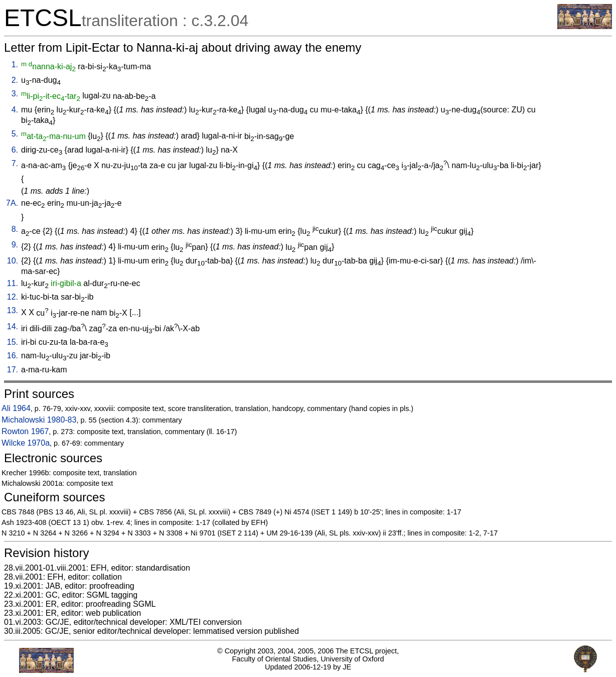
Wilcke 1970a (26, 443)
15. (13, 342)
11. (13, 283)
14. (13, 326)
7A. (12, 203)
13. (13, 310)
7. (15, 163)
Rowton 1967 (25, 431)
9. (15, 245)
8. (15, 229)
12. (13, 297)
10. (13, 261)
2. (15, 80)
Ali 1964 (16, 408)
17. (13, 370)
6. (15, 150)
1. (15, 64)
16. (13, 356)
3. (15, 94)
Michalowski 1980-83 (39, 420)
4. (15, 110)
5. (15, 134)
